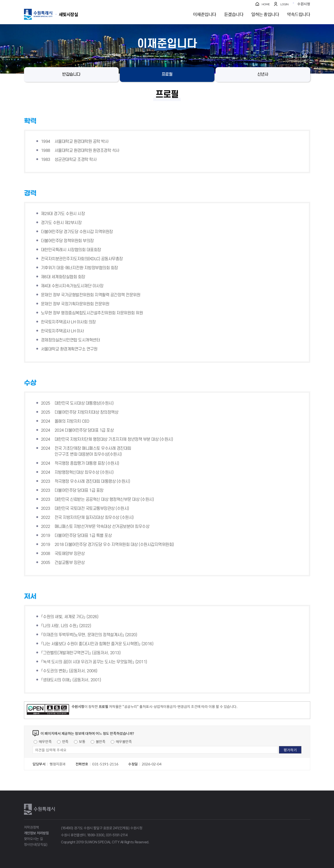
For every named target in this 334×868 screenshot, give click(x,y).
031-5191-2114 (117, 835)
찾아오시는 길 (33, 839)
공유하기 (291, 56)
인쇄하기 (305, 56)
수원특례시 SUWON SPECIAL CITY (68, 14)
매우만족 (45, 741)
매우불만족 (124, 741)
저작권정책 (31, 827)
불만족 (101, 741)
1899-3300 (96, 835)
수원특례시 (39, 809)
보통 (82, 741)
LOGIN (284, 4)
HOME (266, 4)
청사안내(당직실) (36, 845)
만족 (65, 741)
